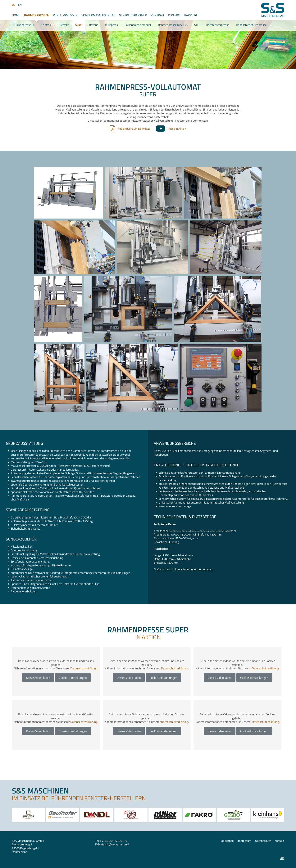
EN (20, 5)
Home (16, 15)
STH (197, 25)
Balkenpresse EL (25, 25)
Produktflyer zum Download (134, 129)
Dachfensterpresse (218, 25)
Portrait (157, 15)
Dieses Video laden (38, 678)
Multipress (111, 25)
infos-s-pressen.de (117, 844)
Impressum (244, 841)
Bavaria (94, 25)
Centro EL (47, 25)
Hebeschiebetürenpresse (251, 25)
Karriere (191, 15)
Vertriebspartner (133, 15)
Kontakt (174, 15)
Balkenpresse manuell (138, 25)
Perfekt (64, 25)
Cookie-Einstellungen (73, 678)
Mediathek (227, 841)
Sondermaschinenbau (98, 15)
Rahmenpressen (37, 15)
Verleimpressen (65, 15)
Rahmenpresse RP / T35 (173, 25)
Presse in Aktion (176, 129)
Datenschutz (263, 841)
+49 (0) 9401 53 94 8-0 (113, 841)
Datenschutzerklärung (84, 668)
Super (79, 25)
